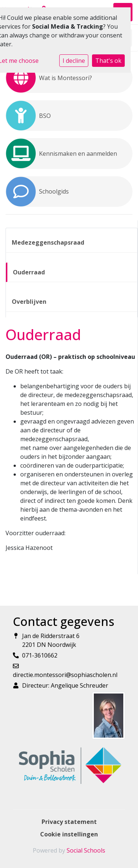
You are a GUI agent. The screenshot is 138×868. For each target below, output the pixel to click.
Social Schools (86, 850)
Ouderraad (29, 272)
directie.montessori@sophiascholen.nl (65, 675)
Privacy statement (69, 822)
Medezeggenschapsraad (48, 242)
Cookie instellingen (69, 834)
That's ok (108, 61)
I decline (74, 61)
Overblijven (29, 302)
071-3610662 (40, 655)
